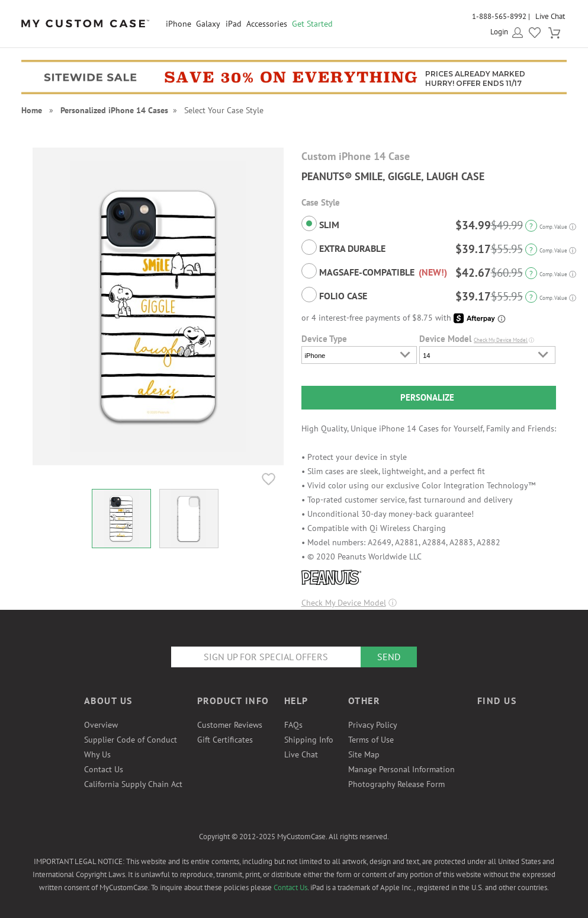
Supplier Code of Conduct (131, 740)
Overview (101, 725)
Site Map (364, 754)
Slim (320, 223)
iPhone (179, 24)
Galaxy (208, 24)
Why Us (97, 754)
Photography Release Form (396, 784)
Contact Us (104, 769)
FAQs (293, 725)
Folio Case (334, 295)
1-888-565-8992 (499, 16)
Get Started (312, 24)
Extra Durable (343, 247)
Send (389, 657)
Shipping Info (309, 740)
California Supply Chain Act (133, 784)
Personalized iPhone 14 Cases (114, 110)
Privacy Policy (373, 725)
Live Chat (550, 16)
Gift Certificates (225, 740)
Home (32, 110)
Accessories (267, 24)
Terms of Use (371, 740)
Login (499, 32)
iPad (234, 24)
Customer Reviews (230, 725)
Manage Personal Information (401, 769)
